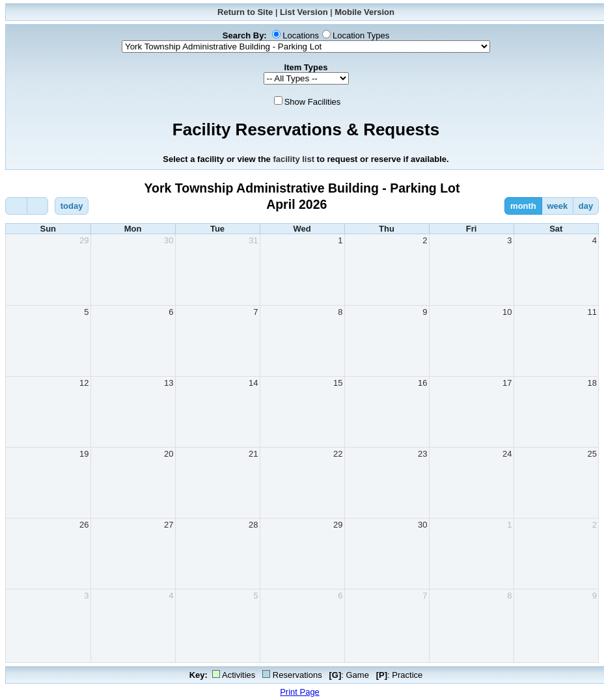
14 (253, 383)
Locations (301, 35)
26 (84, 525)
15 (338, 383)
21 (253, 454)
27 (169, 525)
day (586, 206)
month (523, 206)
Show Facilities (313, 102)
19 (84, 454)
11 (592, 312)
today (72, 206)
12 (84, 383)
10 (507, 312)
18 (592, 383)
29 (84, 240)
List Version (304, 12)
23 (422, 454)
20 (169, 454)
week (557, 206)
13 (169, 383)
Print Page (300, 692)
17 (507, 383)
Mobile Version (364, 12)
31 (253, 240)
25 (592, 454)
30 (169, 240)
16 (422, 383)
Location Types (361, 35)
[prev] (16, 206)
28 (253, 525)
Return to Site (245, 12)
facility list (294, 159)
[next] (38, 206)
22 (338, 454)
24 (507, 454)
